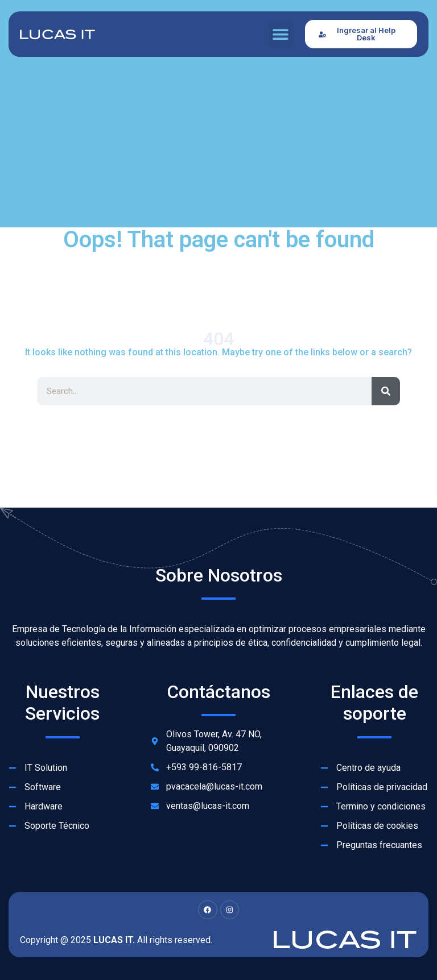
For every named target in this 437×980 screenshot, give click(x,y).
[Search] (386, 391)
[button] (281, 34)
